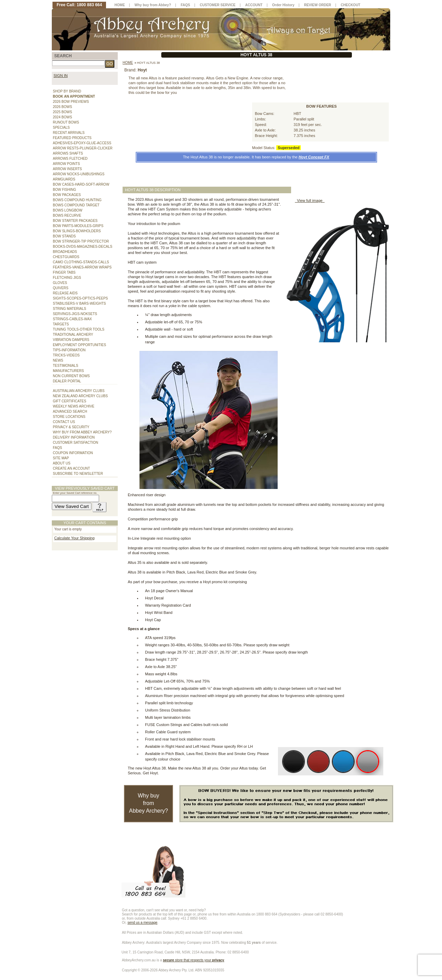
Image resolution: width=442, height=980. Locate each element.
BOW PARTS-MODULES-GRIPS (78, 226)
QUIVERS (61, 288)
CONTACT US (64, 422)
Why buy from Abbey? (153, 5)
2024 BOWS (63, 117)
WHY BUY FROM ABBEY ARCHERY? (82, 432)
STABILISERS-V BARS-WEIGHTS (79, 303)
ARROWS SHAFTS (68, 153)
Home (128, 63)
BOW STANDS (64, 236)
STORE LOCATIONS (69, 417)
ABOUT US (62, 463)
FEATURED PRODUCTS (72, 138)
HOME (120, 5)
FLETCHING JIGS (67, 278)
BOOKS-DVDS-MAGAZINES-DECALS (83, 247)
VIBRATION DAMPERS (71, 340)
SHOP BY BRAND (67, 91)
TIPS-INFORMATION (69, 350)
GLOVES (60, 283)
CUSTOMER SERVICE (218, 5)
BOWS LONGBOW (68, 210)
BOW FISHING (64, 190)
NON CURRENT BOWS (71, 376)
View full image (310, 200)
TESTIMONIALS (65, 366)
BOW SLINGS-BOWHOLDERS (77, 231)
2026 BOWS (63, 107)
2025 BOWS (63, 112)
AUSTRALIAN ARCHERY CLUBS (79, 391)
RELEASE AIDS (65, 293)
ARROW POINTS (66, 164)
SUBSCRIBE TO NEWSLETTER (78, 474)
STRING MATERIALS (70, 309)
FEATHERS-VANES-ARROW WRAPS (82, 267)
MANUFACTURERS (68, 371)
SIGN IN (61, 76)
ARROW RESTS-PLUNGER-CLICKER (83, 148)
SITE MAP (61, 458)
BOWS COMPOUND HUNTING (77, 200)
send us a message (142, 923)
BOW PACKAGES (67, 195)
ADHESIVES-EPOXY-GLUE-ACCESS (82, 143)
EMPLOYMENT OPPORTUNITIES (79, 345)
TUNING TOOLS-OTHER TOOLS (79, 329)
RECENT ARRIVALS (69, 133)
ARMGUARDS (64, 179)
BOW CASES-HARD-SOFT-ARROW (81, 184)
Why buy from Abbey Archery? (149, 803)
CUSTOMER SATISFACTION (75, 443)
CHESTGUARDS (66, 257)
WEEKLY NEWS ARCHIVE (74, 406)
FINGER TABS (64, 272)
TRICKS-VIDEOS (66, 355)
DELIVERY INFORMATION (74, 437)
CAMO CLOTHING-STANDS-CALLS (81, 262)
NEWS (58, 360)
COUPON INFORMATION (73, 453)
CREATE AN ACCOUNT (71, 468)
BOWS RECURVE (67, 215)
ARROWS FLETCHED (70, 159)
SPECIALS (61, 128)
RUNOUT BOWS (66, 122)
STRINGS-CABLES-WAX (72, 319)
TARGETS (61, 324)
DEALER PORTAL (67, 381)
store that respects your (194, 960)
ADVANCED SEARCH (70, 411)
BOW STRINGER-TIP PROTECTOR (81, 241)
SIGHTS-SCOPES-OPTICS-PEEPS (80, 298)
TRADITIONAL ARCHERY (73, 335)
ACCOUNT (254, 5)
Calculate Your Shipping (74, 538)
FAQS (57, 448)
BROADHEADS (65, 252)
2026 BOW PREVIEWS (71, 102)
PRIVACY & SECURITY (71, 427)
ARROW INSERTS (67, 169)
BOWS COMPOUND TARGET (76, 205)
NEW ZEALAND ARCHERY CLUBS (80, 396)
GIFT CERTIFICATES (70, 401)
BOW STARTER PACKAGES (75, 221)
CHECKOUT (351, 5)
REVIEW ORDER (317, 5)
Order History (283, 5)
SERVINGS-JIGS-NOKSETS (75, 314)
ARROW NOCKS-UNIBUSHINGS (79, 174)
